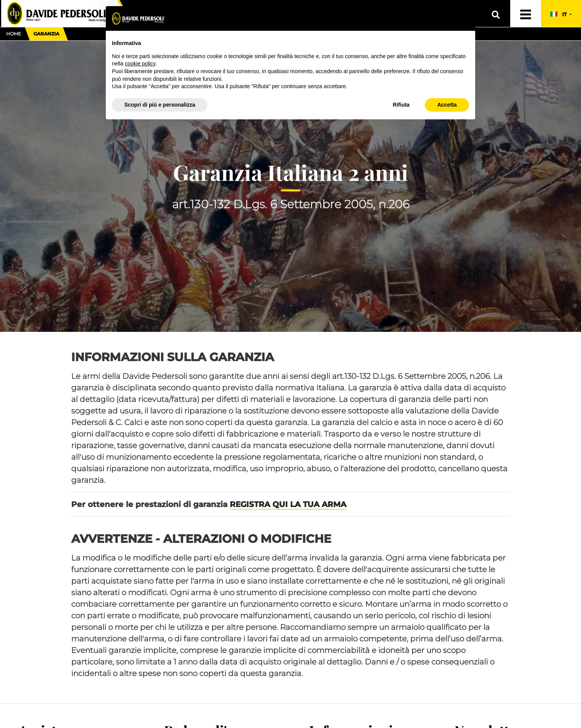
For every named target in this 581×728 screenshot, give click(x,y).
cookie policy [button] (140, 64)
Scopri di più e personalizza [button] (160, 105)
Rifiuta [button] (401, 105)
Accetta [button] (447, 105)
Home (14, 34)
